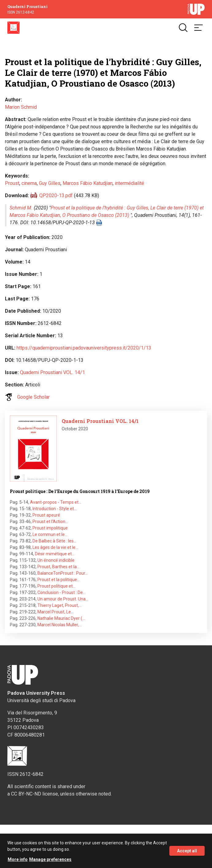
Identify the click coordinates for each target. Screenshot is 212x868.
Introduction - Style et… (55, 509)
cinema (29, 183)
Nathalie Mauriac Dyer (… (61, 618)
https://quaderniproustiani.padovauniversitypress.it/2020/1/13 (84, 348)
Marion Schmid (21, 107)
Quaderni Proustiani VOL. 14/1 (52, 372)
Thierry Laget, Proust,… (60, 605)
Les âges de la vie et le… (55, 547)
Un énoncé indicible (56, 560)
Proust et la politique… (59, 580)
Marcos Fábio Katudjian (88, 183)
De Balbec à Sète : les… (54, 541)
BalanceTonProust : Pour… (63, 573)
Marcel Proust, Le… (56, 612)
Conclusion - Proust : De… (62, 592)
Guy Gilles (50, 183)
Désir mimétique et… (55, 554)
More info (18, 862)
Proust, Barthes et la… (58, 567)
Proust (12, 183)
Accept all (187, 853)
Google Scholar (33, 397)
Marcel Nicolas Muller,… (60, 625)
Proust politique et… (56, 586)
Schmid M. (21, 208)
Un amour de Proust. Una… (63, 599)
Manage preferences (50, 862)
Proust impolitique (50, 528)
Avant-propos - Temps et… (56, 502)
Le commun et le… (50, 534)
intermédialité (129, 183)
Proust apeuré (46, 515)
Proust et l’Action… (50, 522)
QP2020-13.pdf (56, 195)
